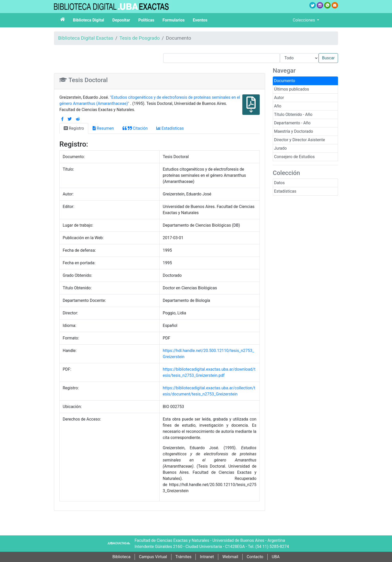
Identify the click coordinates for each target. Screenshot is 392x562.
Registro (74, 128)
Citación (135, 128)
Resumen (103, 128)
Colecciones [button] (304, 20)
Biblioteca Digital (89, 20)
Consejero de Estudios (294, 157)
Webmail (230, 557)
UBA (276, 557)
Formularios (173, 20)
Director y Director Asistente (300, 140)
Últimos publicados (292, 89)
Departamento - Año (292, 123)
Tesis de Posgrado (140, 38)
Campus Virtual (153, 557)
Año (278, 106)
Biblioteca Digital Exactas (86, 38)
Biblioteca (121, 557)
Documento (285, 81)
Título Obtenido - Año (293, 114)
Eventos (200, 20)
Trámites (184, 557)
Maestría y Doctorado (293, 131)
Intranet (207, 557)
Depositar (121, 20)
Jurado (280, 148)
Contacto (255, 557)
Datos (279, 183)
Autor (279, 98)
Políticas (146, 20)
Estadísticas (285, 191)
